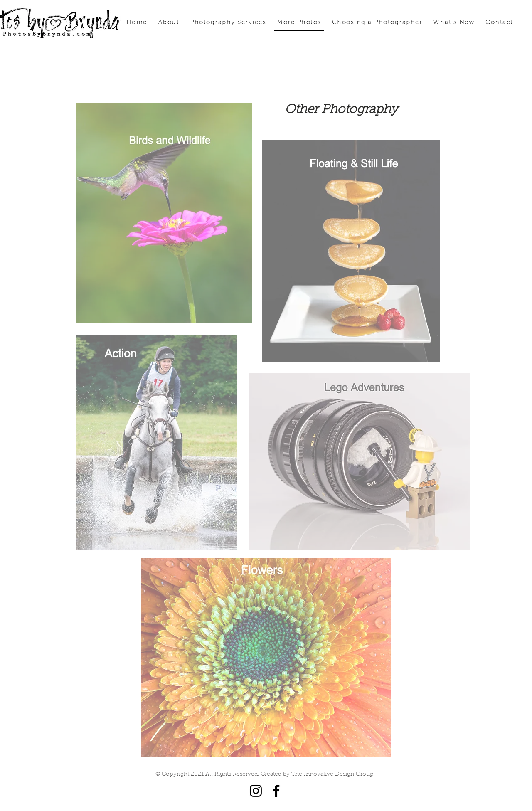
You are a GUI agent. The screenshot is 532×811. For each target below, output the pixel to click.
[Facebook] (276, 791)
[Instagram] (256, 791)
